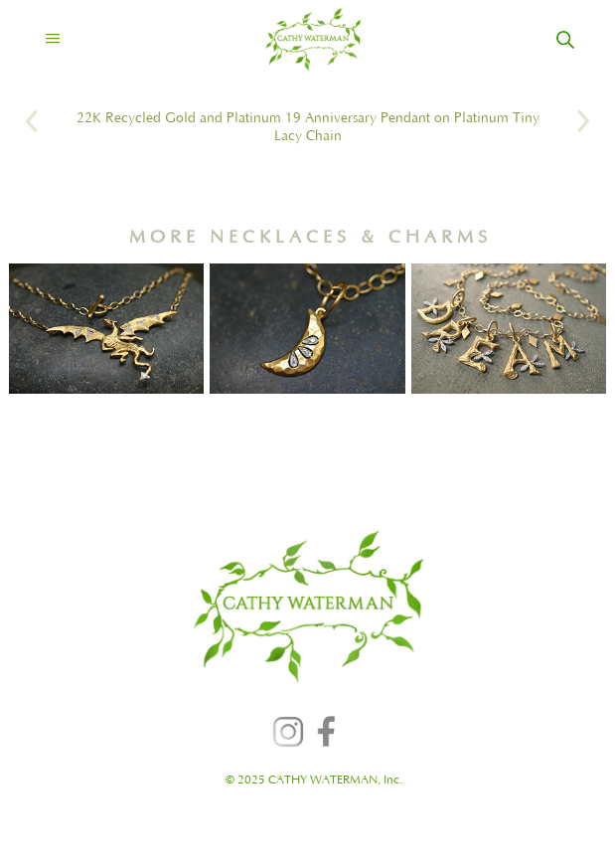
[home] (296, 40)
